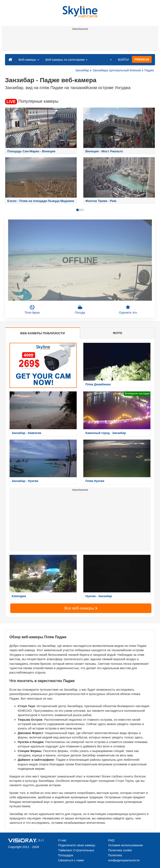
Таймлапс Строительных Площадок (76, 853)
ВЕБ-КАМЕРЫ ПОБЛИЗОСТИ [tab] (42, 333)
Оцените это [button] (128, 309)
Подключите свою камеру (77, 845)
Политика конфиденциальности (124, 858)
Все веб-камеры (81, 608)
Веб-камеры (29, 60)
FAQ (111, 840)
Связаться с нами (71, 860)
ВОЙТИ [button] (123, 60)
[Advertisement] (79, 41)
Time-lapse (32, 309)
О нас (62, 840)
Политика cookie (120, 850)
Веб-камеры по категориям (66, 60)
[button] (108, 59)
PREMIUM (142, 59)
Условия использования (126, 845)
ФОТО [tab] (118, 333)
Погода (80, 309)
